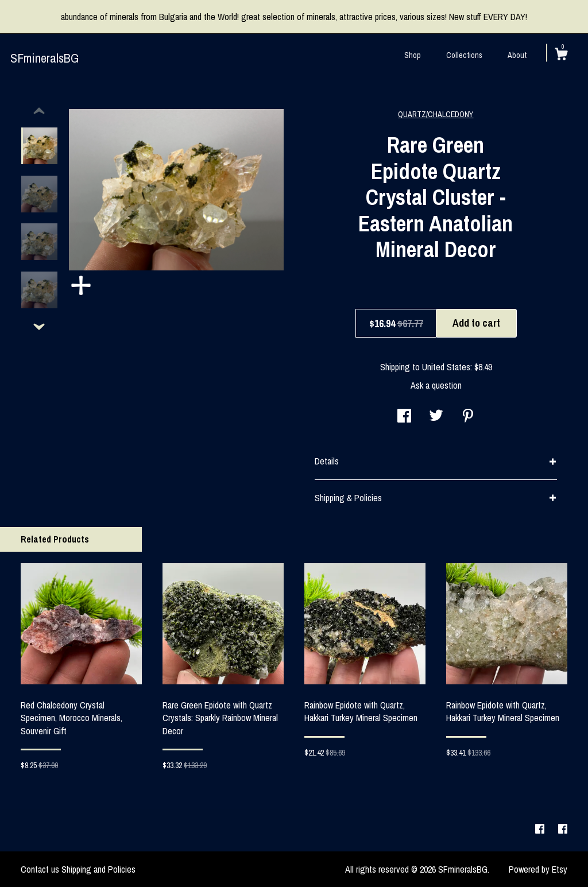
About (517, 55)
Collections (464, 55)
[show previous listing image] (39, 111)
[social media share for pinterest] (468, 417)
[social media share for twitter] (436, 417)
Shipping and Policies (98, 869)
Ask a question (436, 385)
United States (446, 367)
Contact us (40, 869)
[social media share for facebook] (404, 417)
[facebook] (541, 830)
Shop (413, 55)
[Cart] (561, 56)
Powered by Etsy (538, 869)
